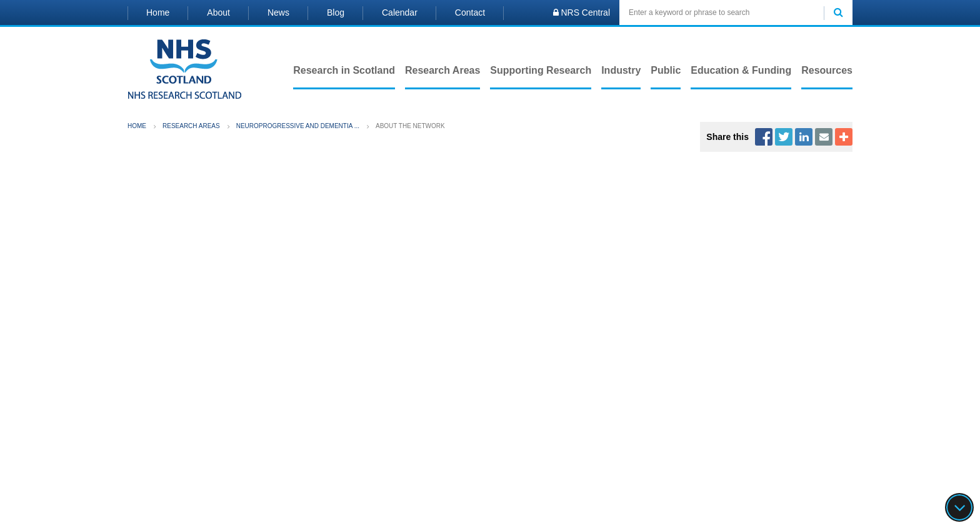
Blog (336, 12)
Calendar (400, 12)
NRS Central (582, 12)
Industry (621, 70)
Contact (470, 12)
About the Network (410, 126)
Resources (827, 70)
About (218, 12)
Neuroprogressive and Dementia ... (298, 126)
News (278, 12)
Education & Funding (741, 70)
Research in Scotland (344, 70)
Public (666, 70)
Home (158, 12)
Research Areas (442, 70)
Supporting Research (541, 70)
